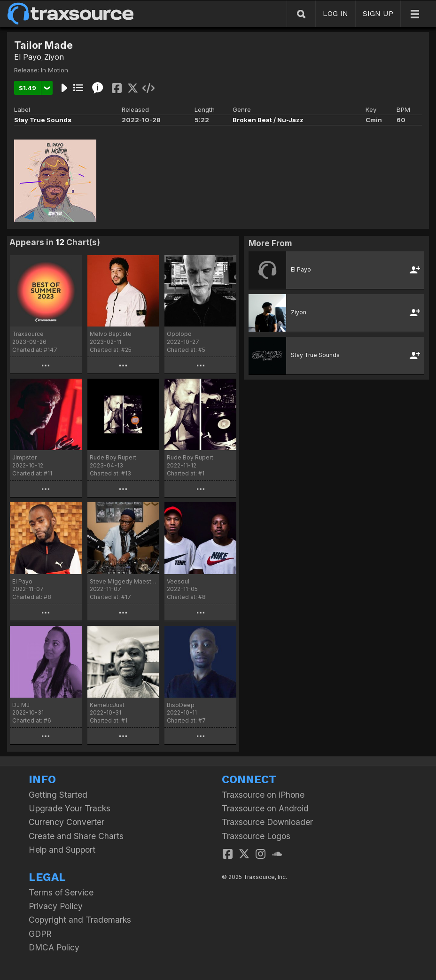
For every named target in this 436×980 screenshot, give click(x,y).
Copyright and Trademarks (80, 920)
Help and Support (62, 850)
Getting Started (58, 795)
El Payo (28, 57)
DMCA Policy (54, 947)
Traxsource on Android (265, 808)
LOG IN (335, 13)
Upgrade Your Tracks (70, 808)
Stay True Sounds (43, 120)
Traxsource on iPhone (263, 795)
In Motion (54, 70)
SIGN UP (378, 13)
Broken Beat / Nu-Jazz (268, 120)
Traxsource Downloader (267, 822)
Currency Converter (66, 822)
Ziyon (54, 57)
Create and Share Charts (76, 836)
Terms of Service (61, 892)
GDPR (40, 934)
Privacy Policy (56, 906)
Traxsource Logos (256, 836)
